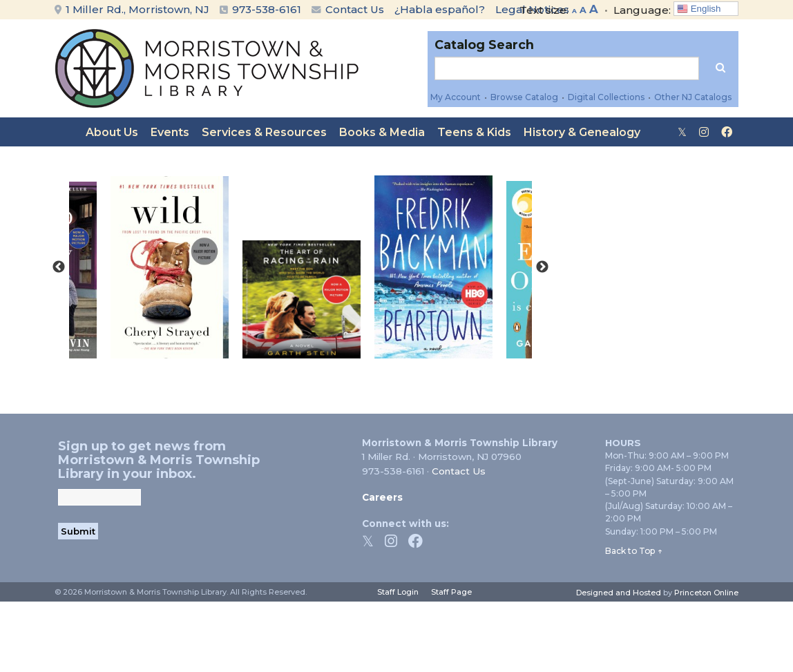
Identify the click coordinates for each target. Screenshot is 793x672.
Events (170, 132)
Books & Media (382, 132)
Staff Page (451, 592)
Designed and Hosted (619, 593)
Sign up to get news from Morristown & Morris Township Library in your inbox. (159, 460)
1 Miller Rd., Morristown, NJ (132, 9)
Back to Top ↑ (634, 551)
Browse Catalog (524, 97)
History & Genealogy (582, 132)
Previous (59, 267)
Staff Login (398, 592)
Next (542, 267)
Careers (382, 497)
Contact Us (348, 9)
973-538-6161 (267, 9)
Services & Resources (264, 132)
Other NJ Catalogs (693, 97)
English (699, 9)
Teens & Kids (474, 132)
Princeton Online (706, 593)
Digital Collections (606, 97)
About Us (112, 132)
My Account (456, 97)
